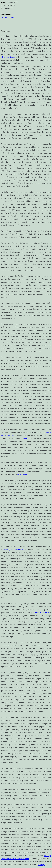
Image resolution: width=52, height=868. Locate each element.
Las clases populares (8, 17)
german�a (41, 865)
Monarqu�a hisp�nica (13, 549)
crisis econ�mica (8, 57)
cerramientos (22, 474)
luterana (24, 438)
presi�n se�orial (42, 612)
